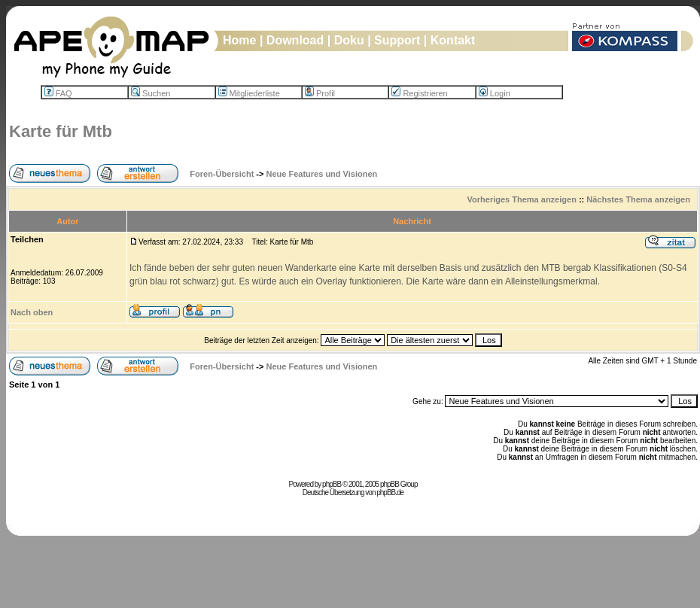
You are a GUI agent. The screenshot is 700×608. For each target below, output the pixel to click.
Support (397, 40)
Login (495, 93)
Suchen (151, 93)
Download (295, 40)
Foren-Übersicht (222, 174)
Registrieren (419, 93)
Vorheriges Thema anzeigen (522, 199)
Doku (349, 40)
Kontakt (453, 40)
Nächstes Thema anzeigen (638, 199)
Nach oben (32, 312)
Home (239, 40)
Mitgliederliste (249, 93)
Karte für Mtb (61, 131)
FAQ (58, 93)
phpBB (332, 484)
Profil (320, 93)
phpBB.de (390, 492)
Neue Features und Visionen (322, 174)
